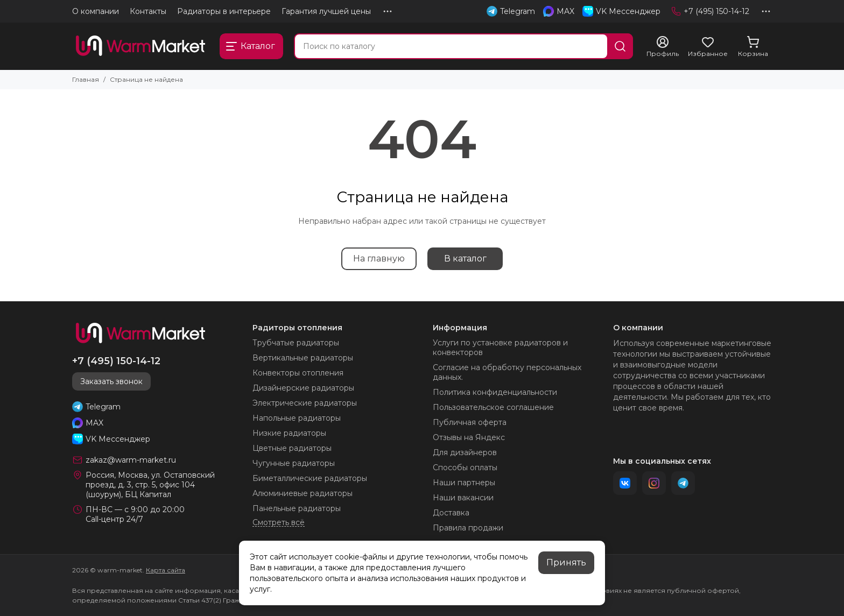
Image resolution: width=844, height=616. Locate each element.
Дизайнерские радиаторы (303, 388)
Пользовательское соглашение (493, 407)
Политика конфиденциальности (495, 392)
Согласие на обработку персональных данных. (507, 372)
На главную (379, 259)
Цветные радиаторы (292, 448)
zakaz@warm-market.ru (131, 460)
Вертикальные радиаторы (303, 358)
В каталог (465, 259)
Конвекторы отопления (298, 373)
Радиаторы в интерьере (224, 11)
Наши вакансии (463, 498)
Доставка (451, 513)
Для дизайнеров (465, 452)
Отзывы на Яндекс (469, 437)
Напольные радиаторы (297, 418)
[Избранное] (708, 47)
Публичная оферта (470, 422)
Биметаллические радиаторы (310, 478)
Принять (566, 562)
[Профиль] (663, 47)
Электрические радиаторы (305, 403)
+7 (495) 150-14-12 (710, 11)
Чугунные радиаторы (294, 463)
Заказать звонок (111, 381)
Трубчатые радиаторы (296, 343)
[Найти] (620, 46)
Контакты (148, 11)
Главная (86, 79)
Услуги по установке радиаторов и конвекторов (500, 348)
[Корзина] (753, 47)
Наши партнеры (464, 483)
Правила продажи (468, 528)
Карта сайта (166, 570)
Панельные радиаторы (297, 508)
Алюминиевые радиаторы (303, 493)
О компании (96, 11)
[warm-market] (140, 46)
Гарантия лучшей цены (326, 11)
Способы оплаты (465, 468)
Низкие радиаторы (289, 433)
